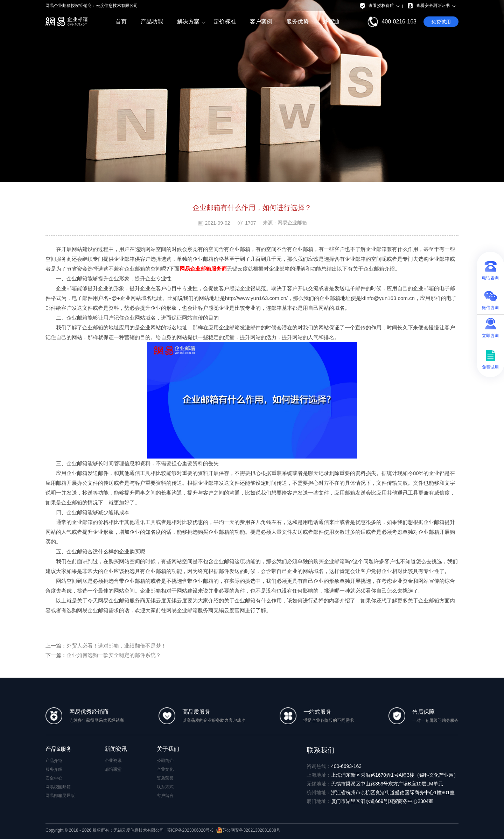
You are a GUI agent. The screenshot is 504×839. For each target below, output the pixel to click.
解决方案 (188, 22)
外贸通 (331, 22)
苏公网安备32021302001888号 (248, 830)
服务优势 (297, 22)
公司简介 (165, 761)
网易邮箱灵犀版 (60, 796)
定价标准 (225, 22)
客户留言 (165, 796)
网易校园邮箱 (58, 787)
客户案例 (261, 22)
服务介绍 (54, 769)
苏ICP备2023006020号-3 (190, 830)
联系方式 (165, 787)
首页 (121, 22)
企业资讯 (113, 761)
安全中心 (54, 778)
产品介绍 (54, 761)
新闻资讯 (116, 749)
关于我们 (168, 749)
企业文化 (165, 769)
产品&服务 (59, 749)
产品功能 (152, 22)
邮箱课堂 (113, 769)
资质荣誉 (165, 778)
